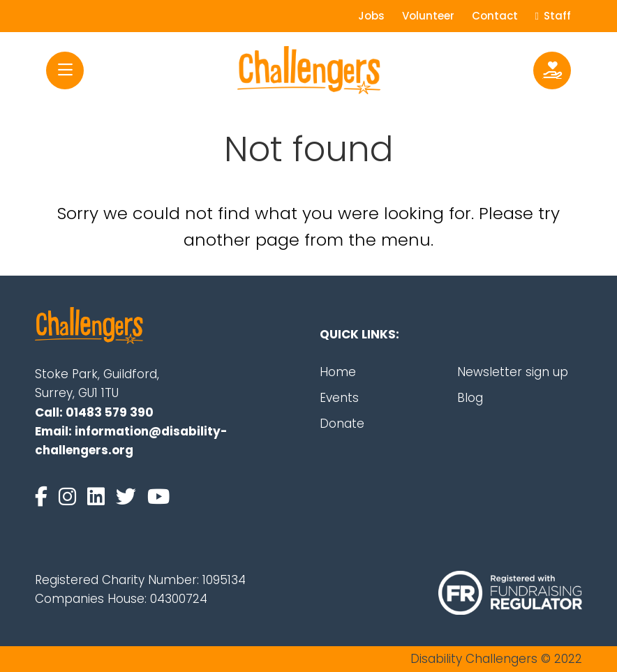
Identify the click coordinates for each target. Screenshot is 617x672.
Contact (495, 16)
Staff (553, 16)
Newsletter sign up (513, 372)
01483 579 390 (110, 412)
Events (339, 398)
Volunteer (428, 16)
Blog (470, 398)
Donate (342, 424)
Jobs (371, 16)
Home (338, 372)
